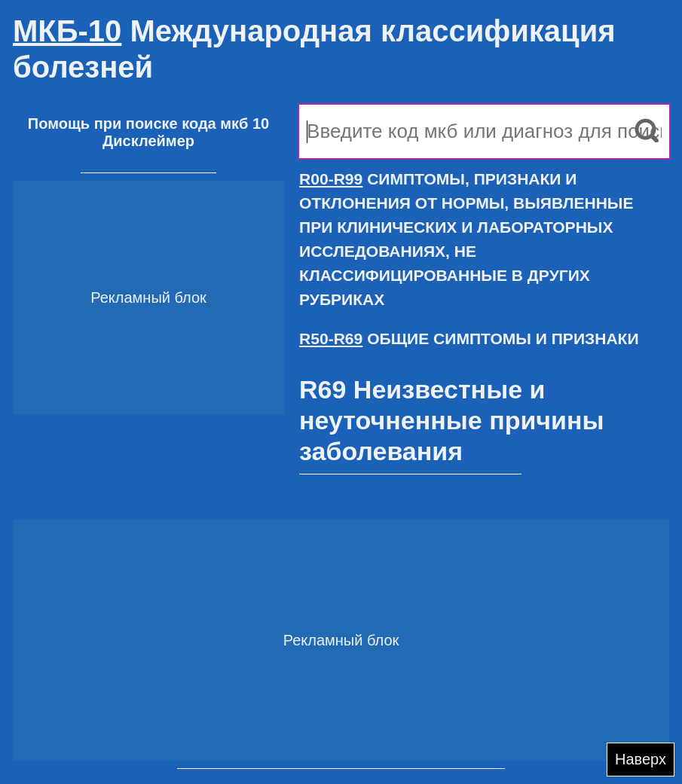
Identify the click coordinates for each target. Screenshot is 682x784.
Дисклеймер (148, 141)
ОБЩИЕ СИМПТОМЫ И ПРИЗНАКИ (469, 339)
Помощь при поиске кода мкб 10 (148, 124)
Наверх (641, 759)
